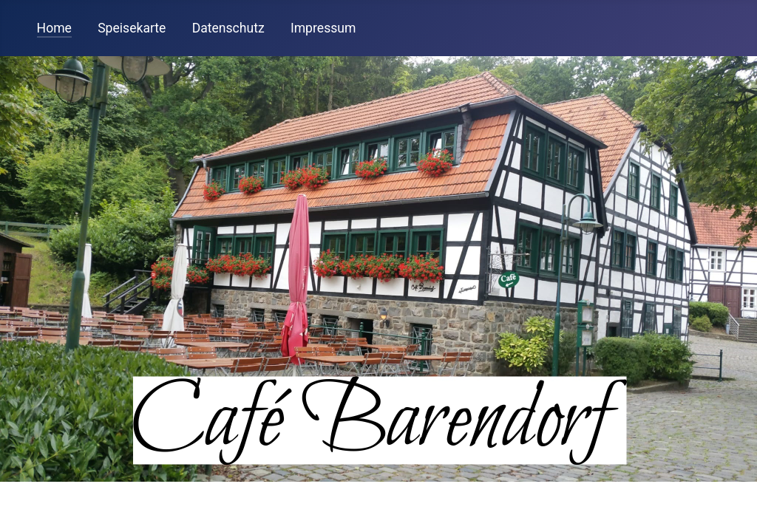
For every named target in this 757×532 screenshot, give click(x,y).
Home (54, 28)
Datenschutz (228, 28)
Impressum (323, 28)
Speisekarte (132, 28)
